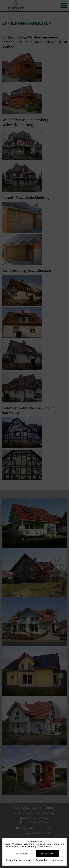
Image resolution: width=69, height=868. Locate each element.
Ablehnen (21, 854)
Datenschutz (42, 860)
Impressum (58, 860)
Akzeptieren (48, 854)
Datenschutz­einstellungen (19, 860)
